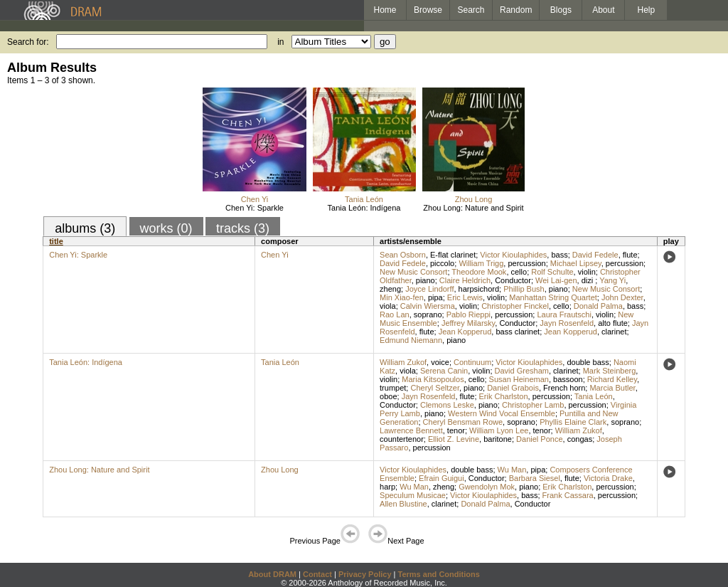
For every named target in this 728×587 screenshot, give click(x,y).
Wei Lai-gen (556, 280)
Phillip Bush (524, 289)
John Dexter (622, 297)
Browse (428, 10)
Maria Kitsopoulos (433, 379)
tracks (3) (243, 228)
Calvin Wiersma (428, 306)
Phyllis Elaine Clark (573, 422)
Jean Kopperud (465, 332)
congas (580, 439)
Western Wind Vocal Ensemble (502, 413)
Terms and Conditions (439, 574)
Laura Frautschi (564, 314)
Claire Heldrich (465, 280)
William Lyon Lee (499, 430)
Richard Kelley (612, 379)
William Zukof (403, 362)
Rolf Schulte (552, 272)
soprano (428, 314)
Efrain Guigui (441, 478)
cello (519, 272)
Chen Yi (255, 199)
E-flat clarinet (453, 255)
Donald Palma (598, 306)
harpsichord (479, 289)
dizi (589, 280)
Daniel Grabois (513, 388)
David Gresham (522, 371)
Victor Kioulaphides (513, 255)
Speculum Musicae (413, 495)
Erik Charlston (504, 396)
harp (387, 487)
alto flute (613, 323)
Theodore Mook (479, 272)
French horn (564, 388)
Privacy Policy (365, 574)
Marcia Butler (612, 388)
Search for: (28, 42)
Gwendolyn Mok (487, 487)
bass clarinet (518, 332)
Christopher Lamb (533, 405)
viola (388, 306)
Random (516, 10)
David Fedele (595, 255)
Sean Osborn (403, 255)
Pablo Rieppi (469, 314)
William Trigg (481, 263)
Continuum (472, 362)
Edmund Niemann (411, 340)
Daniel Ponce (539, 439)
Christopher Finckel (515, 306)
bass (559, 255)
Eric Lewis (465, 297)
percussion (526, 263)
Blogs (561, 10)
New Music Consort (413, 272)
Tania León (364, 199)
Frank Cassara (568, 495)
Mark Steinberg (610, 371)
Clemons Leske (447, 405)
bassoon (568, 379)
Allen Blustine (403, 504)
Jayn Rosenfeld (567, 323)
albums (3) (85, 228)
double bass (588, 362)
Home (385, 10)
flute (630, 255)
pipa (435, 297)
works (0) (166, 228)
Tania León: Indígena (364, 208)
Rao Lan (395, 314)
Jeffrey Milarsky (468, 323)
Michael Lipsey (576, 263)
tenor (456, 430)
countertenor (402, 439)
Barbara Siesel (535, 478)
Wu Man (512, 470)
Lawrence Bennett (411, 430)
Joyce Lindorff (429, 289)
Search (471, 10)
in (280, 42)
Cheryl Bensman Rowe (463, 422)
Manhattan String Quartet (553, 297)
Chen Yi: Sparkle (255, 208)
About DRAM (272, 574)
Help (647, 10)
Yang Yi (612, 280)
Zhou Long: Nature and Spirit (473, 208)
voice (440, 362)
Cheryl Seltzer (434, 388)
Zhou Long (474, 199)
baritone (498, 439)
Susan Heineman (519, 379)
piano (425, 280)
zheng (390, 289)
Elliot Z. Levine (454, 439)
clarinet (614, 332)
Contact (317, 574)
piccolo (442, 263)
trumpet (393, 388)
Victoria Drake (608, 478)
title (56, 241)
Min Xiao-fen (402, 297)
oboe (388, 396)
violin (587, 272)
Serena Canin (444, 371)
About (603, 10)
